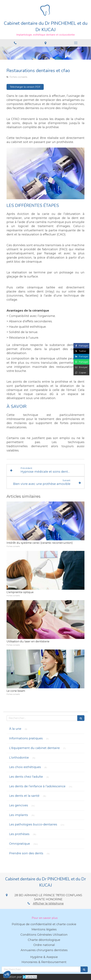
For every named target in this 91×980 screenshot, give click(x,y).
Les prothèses (19, 834)
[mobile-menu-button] (76, 43)
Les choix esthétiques (25, 767)
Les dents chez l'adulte (26, 777)
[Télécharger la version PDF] (25, 87)
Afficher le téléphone (48, 904)
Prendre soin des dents (26, 853)
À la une (15, 729)
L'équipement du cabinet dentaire (34, 748)
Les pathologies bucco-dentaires (33, 824)
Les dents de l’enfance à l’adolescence (37, 786)
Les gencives (19, 805)
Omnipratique (20, 844)
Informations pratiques (26, 738)
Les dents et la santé (24, 796)
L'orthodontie (19, 758)
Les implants (19, 815)
